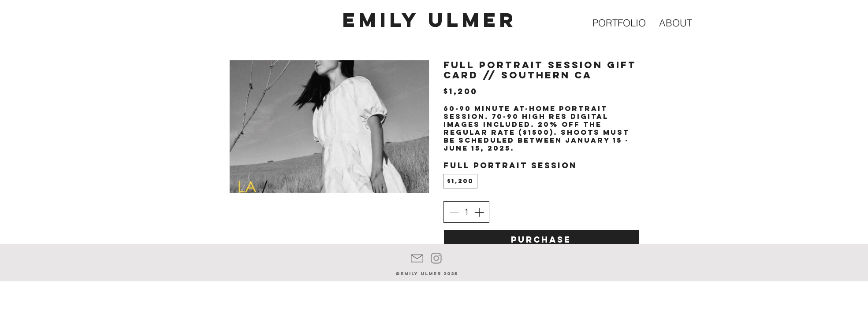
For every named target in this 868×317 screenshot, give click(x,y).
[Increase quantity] (479, 212)
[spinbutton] (466, 212)
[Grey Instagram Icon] (436, 258)
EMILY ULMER (430, 20)
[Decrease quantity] (454, 212)
